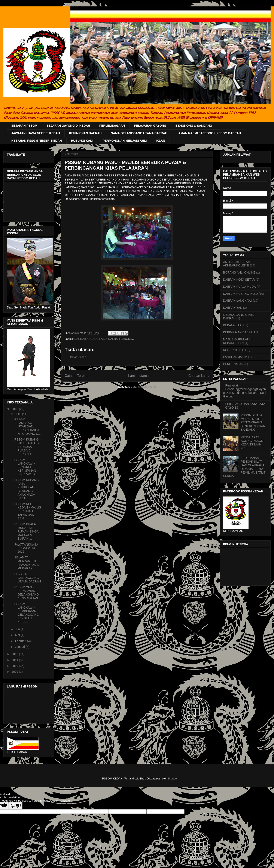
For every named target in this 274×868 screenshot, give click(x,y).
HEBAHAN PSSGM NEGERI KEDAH (37, 141)
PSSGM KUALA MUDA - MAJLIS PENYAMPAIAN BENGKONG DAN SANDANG (253, 422)
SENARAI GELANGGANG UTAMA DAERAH (28, 578)
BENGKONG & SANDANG (194, 126)
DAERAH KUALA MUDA (239, 287)
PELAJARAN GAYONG (150, 126)
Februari (21, 641)
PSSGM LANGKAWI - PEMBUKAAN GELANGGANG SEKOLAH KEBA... (27, 613)
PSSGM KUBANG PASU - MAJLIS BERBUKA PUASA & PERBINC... (27, 447)
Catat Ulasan (78, 357)
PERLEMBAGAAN (112, 126)
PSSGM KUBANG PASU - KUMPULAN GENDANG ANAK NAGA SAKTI (27, 489)
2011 (15, 660)
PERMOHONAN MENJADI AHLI (125, 141)
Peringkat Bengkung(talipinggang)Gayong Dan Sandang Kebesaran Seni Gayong (245, 391)
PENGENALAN (233, 364)
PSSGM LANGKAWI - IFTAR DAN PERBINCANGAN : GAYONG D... (28, 426)
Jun (18, 629)
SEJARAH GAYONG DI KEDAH (68, 126)
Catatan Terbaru (77, 376)
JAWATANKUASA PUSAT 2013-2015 (26, 548)
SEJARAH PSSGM (24, 126)
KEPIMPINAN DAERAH (85, 133)
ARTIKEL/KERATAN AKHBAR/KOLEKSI (237, 264)
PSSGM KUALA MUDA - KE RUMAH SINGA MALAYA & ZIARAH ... (26, 531)
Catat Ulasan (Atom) (143, 387)
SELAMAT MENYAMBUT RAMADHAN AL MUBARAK (27, 563)
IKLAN (160, 141)
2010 (15, 666)
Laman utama (138, 376)
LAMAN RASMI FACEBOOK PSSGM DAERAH (209, 133)
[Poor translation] (16, 806)
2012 (15, 654)
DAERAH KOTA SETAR (239, 280)
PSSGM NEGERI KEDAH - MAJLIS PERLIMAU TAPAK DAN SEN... (28, 511)
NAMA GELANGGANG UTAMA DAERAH (139, 133)
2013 (15, 409)
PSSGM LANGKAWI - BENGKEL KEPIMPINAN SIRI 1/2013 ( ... (26, 467)
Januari (20, 647)
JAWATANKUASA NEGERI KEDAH (36, 133)
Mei (18, 635)
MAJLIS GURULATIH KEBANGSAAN (237, 341)
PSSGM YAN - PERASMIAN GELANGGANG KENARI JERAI (27, 593)
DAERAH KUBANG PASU (91, 339)
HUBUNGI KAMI (82, 141)
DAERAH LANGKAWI (122, 339)
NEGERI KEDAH (234, 350)
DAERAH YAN (233, 308)
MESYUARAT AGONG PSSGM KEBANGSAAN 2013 (252, 443)
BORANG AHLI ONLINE (239, 272)
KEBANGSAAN (233, 325)
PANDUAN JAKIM (235, 357)
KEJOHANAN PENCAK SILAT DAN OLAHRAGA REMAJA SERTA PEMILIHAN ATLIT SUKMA (244, 467)
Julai (19, 414)
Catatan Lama (199, 376)
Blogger (173, 778)
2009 (15, 672)
